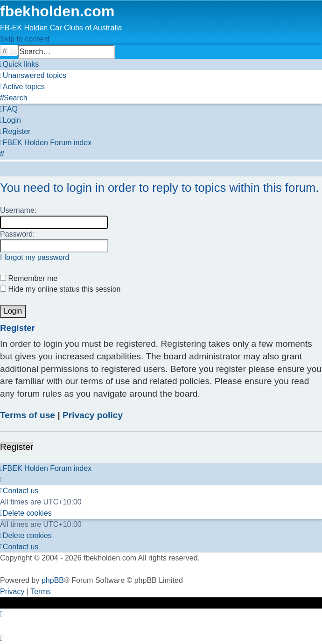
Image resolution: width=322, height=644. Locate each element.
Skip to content (25, 39)
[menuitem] (33, 75)
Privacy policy (93, 415)
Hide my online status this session (60, 289)
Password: (17, 234)
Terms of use (28, 415)
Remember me (29, 278)
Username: (18, 210)
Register (17, 447)
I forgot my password (35, 257)
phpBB (53, 580)
